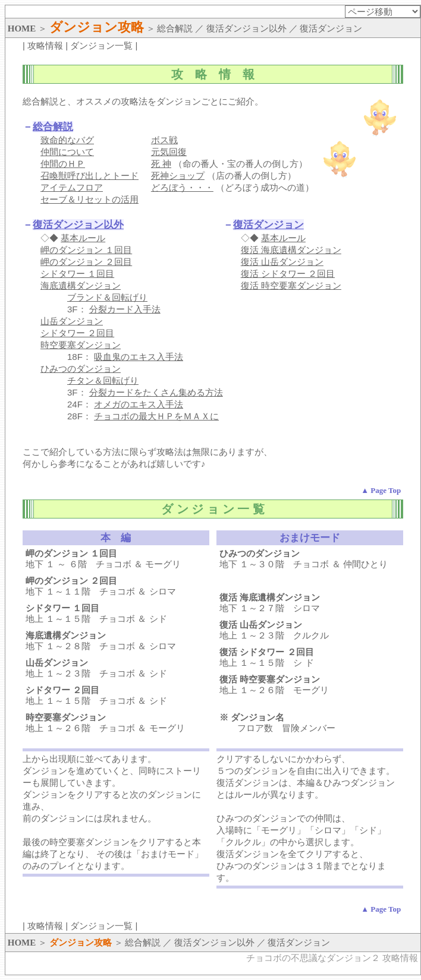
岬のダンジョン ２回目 (86, 262)
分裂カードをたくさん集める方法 (156, 392)
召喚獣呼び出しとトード (89, 176)
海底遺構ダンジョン (81, 285)
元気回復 (169, 152)
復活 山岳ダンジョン (282, 262)
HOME (22, 29)
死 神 (161, 164)
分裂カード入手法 (125, 309)
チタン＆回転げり (103, 380)
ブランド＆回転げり (107, 297)
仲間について (67, 152)
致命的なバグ (67, 140)
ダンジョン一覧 (101, 45)
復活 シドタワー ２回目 (288, 274)
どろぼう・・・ (182, 187)
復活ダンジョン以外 (78, 225)
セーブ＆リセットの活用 (89, 199)
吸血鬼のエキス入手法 (139, 357)
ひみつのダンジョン (81, 369)
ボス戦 (164, 140)
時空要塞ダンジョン (81, 345)
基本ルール (83, 238)
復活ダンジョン (268, 225)
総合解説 (53, 127)
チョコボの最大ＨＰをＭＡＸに (156, 416)
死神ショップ (178, 176)
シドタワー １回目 (77, 274)
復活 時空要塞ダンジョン (291, 285)
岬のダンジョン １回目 (86, 250)
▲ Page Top (381, 490)
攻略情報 (45, 45)
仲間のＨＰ (63, 164)
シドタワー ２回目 (77, 333)
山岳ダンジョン (72, 321)
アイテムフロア (72, 187)
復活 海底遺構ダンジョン (291, 250)
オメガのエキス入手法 (139, 404)
